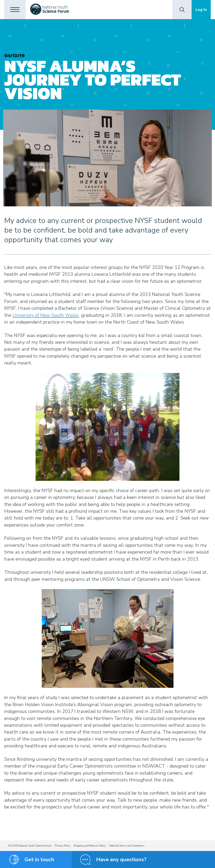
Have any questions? (121, 859)
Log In (201, 10)
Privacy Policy (63, 846)
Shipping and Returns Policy (90, 846)
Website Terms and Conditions (127, 846)
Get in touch (39, 859)
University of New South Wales (46, 315)
